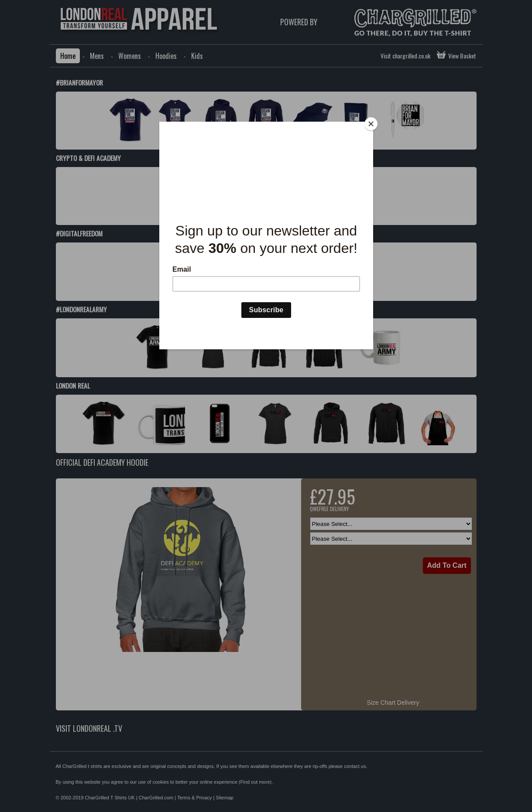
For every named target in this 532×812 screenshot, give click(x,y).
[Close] (371, 124)
